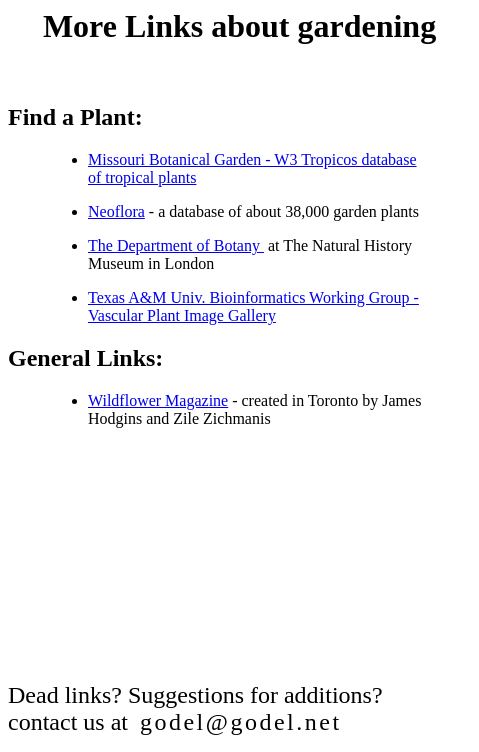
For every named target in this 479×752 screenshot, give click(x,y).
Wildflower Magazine (158, 400)
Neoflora (116, 211)
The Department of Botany (176, 245)
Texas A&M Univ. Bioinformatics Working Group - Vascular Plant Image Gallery (253, 306)
